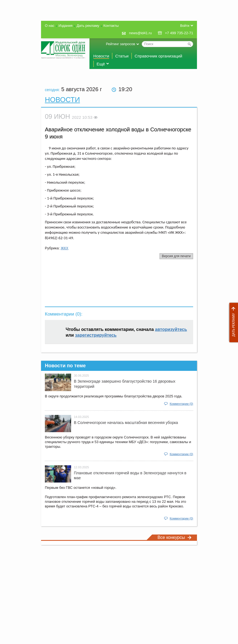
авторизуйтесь (171, 329)
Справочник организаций (158, 56)
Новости (101, 56)
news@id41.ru (140, 33)
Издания (66, 26)
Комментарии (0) (181, 404)
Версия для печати (176, 256)
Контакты (111, 26)
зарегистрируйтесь (96, 335)
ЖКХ (65, 248)
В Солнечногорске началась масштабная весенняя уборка (126, 423)
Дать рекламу (232, 323)
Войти (185, 26)
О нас (50, 26)
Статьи (122, 56)
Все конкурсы (175, 537)
